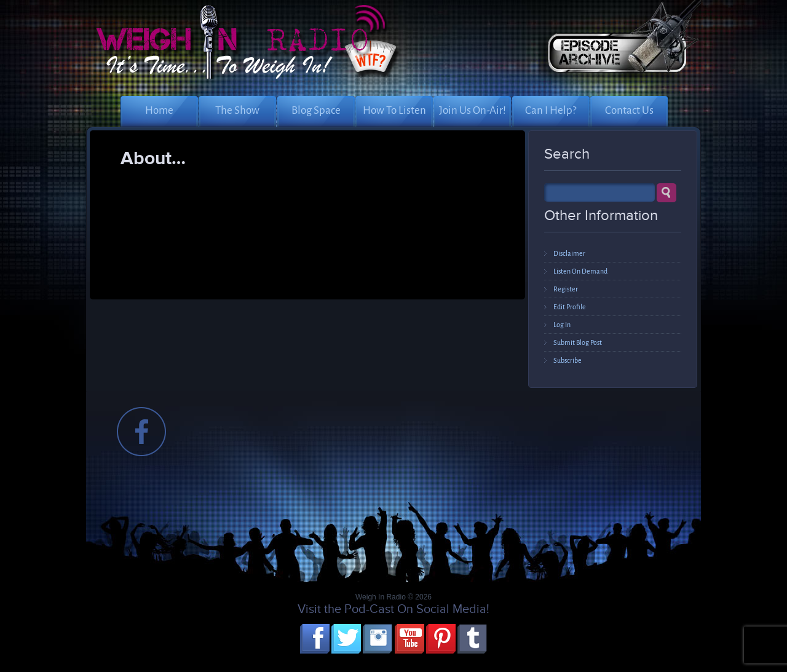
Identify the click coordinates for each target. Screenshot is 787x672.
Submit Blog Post (578, 342)
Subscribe (568, 360)
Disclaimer (569, 253)
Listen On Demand (580, 271)
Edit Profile (570, 307)
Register (566, 289)
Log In (562, 325)
